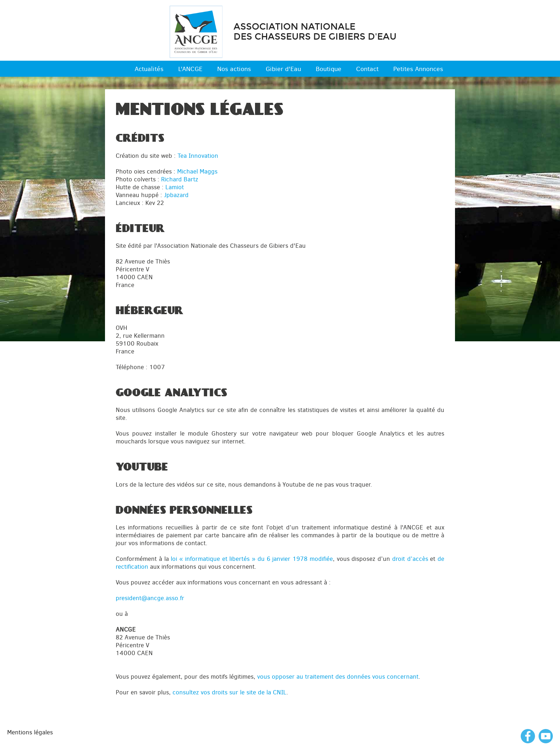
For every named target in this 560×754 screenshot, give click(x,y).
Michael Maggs (197, 171)
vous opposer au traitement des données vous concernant (338, 677)
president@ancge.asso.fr (150, 598)
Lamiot (175, 187)
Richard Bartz (180, 179)
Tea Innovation (198, 156)
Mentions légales (30, 732)
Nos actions (234, 69)
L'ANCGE (190, 69)
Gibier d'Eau (283, 69)
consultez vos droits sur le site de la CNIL (229, 692)
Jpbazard (176, 195)
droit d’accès (410, 559)
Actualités (149, 69)
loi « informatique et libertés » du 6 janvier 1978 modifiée (252, 559)
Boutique (329, 69)
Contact (367, 69)
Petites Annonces (418, 69)
